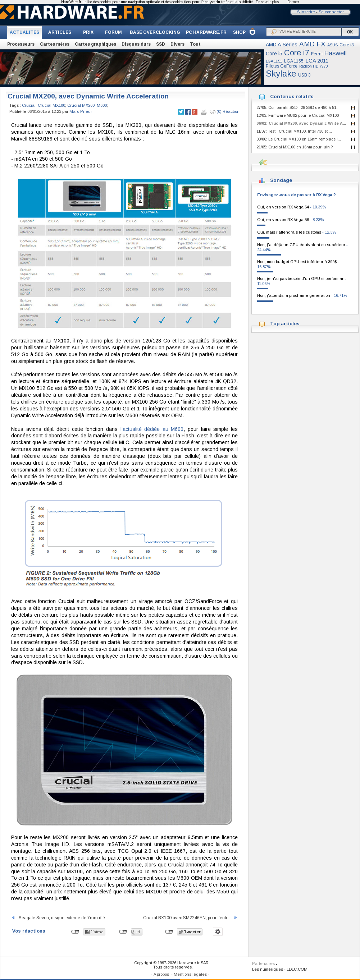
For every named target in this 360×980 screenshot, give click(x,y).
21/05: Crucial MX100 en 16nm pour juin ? (295, 147)
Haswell (336, 53)
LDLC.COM (297, 969)
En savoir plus (267, 2)
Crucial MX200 (81, 105)
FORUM (113, 32)
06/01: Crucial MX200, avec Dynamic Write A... (301, 123)
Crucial (29, 105)
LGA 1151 (274, 61)
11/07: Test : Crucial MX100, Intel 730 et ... (294, 131)
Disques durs (136, 44)
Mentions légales (190, 974)
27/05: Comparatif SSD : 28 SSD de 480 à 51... (298, 107)
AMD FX (312, 44)
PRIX (88, 32)
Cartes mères (55, 44)
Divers (177, 44)
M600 (102, 105)
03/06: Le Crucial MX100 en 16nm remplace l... (299, 139)
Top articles (285, 324)
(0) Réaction (225, 112)
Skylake (281, 73)
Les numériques (268, 969)
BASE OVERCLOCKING (155, 32)
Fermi (317, 54)
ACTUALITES (24, 32)
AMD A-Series (282, 45)
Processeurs (21, 44)
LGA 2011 (317, 61)
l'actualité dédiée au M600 (152, 429)
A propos (161, 974)
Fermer (293, 2)
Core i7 (297, 53)
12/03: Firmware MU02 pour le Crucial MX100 (298, 115)
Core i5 (274, 54)
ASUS (332, 45)
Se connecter (331, 12)
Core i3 (347, 45)
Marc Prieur (81, 111)
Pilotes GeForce (282, 66)
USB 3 (304, 75)
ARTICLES (60, 32)
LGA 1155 (294, 61)
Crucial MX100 (51, 105)
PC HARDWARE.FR (206, 32)
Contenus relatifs (292, 96)
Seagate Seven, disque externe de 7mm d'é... (60, 918)
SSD (161, 44)
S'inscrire (306, 12)
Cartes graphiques (95, 44)
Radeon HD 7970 (314, 66)
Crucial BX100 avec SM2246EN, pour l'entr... (190, 918)
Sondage (281, 180)
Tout (195, 44)
